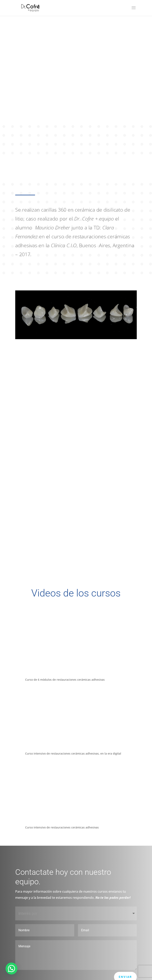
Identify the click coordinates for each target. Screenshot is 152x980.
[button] (11, 969)
